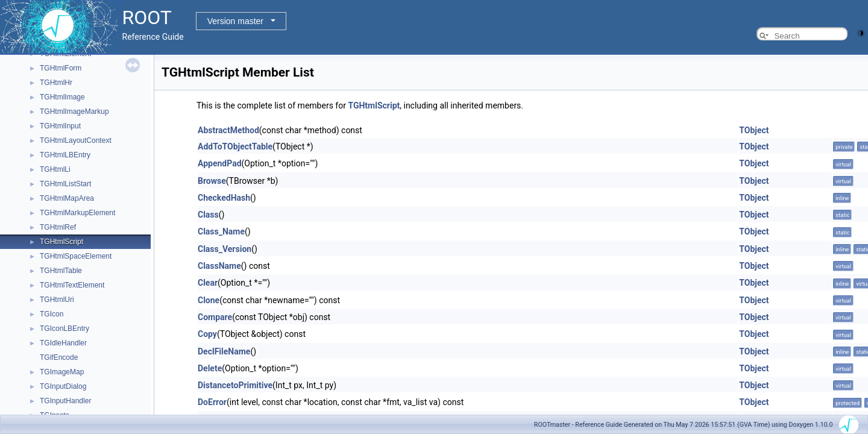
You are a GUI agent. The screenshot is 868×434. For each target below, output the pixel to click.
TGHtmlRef (58, 227)
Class (208, 215)
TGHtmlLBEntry (65, 155)
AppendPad (220, 163)
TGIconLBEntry (64, 329)
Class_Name (221, 231)
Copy (207, 334)
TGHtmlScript (61, 242)
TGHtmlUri (57, 300)
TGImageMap (62, 372)
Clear (208, 283)
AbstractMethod (228, 130)
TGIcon (52, 314)
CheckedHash (224, 198)
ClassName (219, 266)
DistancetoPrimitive (235, 385)
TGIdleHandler (63, 343)
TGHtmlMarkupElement (77, 213)
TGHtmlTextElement (72, 285)
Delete (210, 368)
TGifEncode (59, 357)
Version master (235, 21)
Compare (215, 317)
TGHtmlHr (56, 83)
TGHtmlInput (60, 126)
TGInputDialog (63, 386)
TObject (754, 130)
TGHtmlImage (62, 97)
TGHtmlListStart (65, 184)
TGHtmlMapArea (67, 198)
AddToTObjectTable (235, 146)
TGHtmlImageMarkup (74, 112)
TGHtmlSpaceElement (76, 256)
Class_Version (225, 249)
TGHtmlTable (61, 271)
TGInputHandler (65, 401)
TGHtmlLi (55, 169)
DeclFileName (224, 351)
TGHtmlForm (61, 68)
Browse (212, 181)
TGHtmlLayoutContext (76, 140)
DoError (212, 402)
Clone (209, 300)
